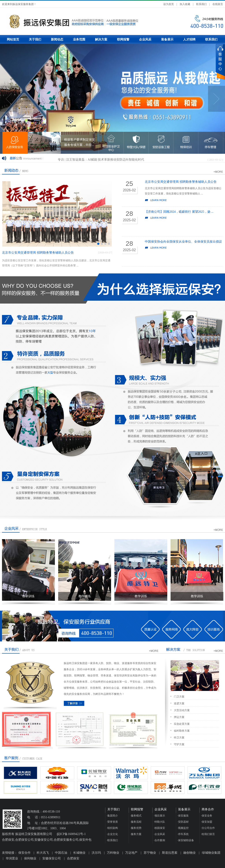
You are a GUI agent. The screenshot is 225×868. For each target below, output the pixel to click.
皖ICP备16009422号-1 (71, 834)
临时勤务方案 (182, 731)
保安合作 (24, 853)
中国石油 (61, 853)
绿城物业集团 (211, 853)
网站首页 (13, 39)
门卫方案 (179, 697)
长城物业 (79, 853)
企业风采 (145, 39)
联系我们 (201, 4)
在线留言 (218, 4)
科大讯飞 (43, 853)
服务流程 (136, 822)
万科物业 (113, 853)
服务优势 (136, 828)
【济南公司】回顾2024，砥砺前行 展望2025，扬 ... (179, 212)
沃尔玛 (96, 853)
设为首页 (169, 4)
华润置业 (12, 858)
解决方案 (101, 39)
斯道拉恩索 (170, 853)
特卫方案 (179, 738)
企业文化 (112, 834)
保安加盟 (207, 822)
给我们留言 (208, 834)
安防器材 (183, 822)
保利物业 (30, 858)
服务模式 (136, 816)
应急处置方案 (182, 724)
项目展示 (159, 816)
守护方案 (179, 744)
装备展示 (167, 39)
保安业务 (207, 816)
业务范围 (79, 39)
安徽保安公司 (52, 858)
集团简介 (112, 816)
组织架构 (112, 828)
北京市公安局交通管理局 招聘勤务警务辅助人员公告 (38, 253)
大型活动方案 (182, 710)
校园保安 (159, 828)
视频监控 (183, 828)
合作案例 (159, 840)
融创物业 (190, 853)
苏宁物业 (150, 853)
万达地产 (131, 853)
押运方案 (179, 717)
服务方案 (136, 834)
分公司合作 (208, 828)
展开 (220, 62)
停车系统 (183, 834)
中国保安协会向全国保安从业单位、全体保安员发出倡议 (183, 242)
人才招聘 (189, 39)
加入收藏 (185, 4)
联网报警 (123, 39)
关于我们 (35, 39)
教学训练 (28, 596)
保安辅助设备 (186, 840)
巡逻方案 (179, 703)
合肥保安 (73, 858)
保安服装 (183, 816)
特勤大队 (159, 822)
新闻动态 (57, 39)
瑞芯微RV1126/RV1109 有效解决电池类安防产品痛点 (93, 158)
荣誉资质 (112, 822)
